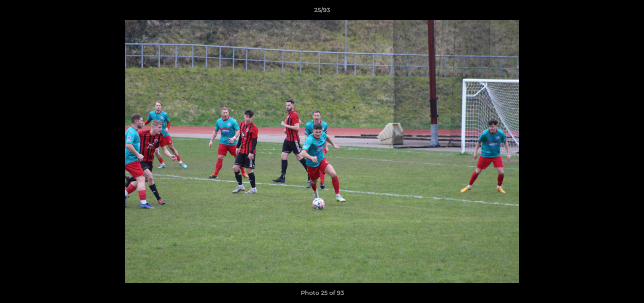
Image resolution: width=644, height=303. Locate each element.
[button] (629, 12)
